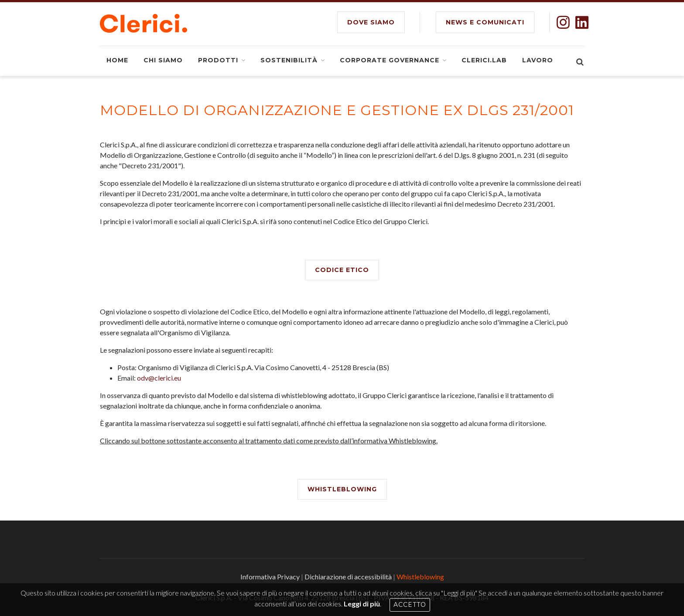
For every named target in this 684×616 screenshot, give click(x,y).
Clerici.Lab (484, 60)
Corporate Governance (390, 60)
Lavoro (538, 60)
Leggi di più (362, 604)
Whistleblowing (342, 489)
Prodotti (218, 60)
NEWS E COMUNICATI (485, 22)
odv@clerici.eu (159, 378)
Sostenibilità (289, 60)
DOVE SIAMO (371, 22)
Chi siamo (163, 60)
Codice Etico (342, 270)
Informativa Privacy (270, 577)
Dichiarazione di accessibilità (348, 577)
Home (117, 60)
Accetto (410, 605)
